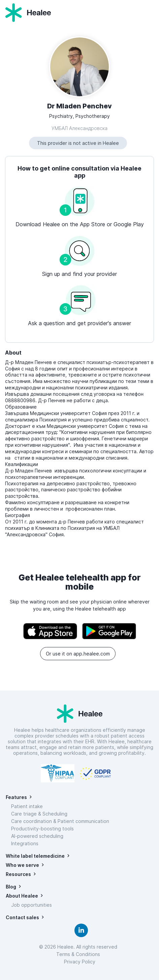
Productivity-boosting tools (42, 829)
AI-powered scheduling (37, 836)
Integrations (25, 843)
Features (16, 797)
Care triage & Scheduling (39, 814)
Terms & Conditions (79, 954)
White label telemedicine (35, 856)
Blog (11, 887)
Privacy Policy (80, 962)
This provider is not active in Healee (78, 143)
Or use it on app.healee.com (78, 654)
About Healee (22, 896)
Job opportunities (31, 905)
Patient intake (27, 806)
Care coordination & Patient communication (60, 821)
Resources (18, 874)
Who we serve (22, 865)
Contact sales (22, 917)
